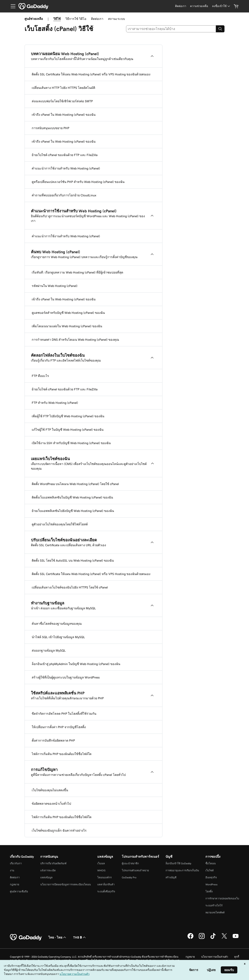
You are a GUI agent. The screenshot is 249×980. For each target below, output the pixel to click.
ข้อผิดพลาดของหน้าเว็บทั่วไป (51, 804)
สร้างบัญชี (171, 877)
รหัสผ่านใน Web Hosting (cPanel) (55, 286)
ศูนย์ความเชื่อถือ (19, 891)
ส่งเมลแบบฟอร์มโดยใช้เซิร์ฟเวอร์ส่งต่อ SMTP (62, 101)
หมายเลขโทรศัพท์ (215, 913)
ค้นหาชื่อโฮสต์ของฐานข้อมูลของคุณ (57, 624)
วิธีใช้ (57, 19)
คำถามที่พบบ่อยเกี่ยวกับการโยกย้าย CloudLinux (64, 195)
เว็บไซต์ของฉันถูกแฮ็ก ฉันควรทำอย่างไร (59, 830)
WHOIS (101, 870)
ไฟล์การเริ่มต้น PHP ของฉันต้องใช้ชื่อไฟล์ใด (62, 754)
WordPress (211, 884)
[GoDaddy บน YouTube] (236, 938)
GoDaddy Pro (129, 877)
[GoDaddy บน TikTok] (213, 938)
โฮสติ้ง (209, 891)
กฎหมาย (15, 884)
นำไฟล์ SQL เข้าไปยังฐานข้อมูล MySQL (58, 637)
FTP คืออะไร (40, 376)
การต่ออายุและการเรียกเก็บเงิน (182, 870)
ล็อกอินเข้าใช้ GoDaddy (178, 863)
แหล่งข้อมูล (46, 877)
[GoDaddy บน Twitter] (224, 938)
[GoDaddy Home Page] (26, 937)
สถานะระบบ (116, 19)
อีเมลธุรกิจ (211, 877)
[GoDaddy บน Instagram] (202, 938)
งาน (12, 870)
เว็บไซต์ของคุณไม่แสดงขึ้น (50, 790)
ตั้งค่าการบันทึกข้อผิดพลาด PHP (53, 740)
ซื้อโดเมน (211, 863)
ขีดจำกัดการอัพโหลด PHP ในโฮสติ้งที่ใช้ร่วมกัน (64, 714)
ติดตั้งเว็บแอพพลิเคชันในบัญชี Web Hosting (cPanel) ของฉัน (72, 497)
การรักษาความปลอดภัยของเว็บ (222, 898)
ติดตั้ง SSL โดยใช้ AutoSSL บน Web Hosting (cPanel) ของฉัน (73, 560)
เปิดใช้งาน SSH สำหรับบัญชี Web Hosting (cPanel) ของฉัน (71, 443)
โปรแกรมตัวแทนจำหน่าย (135, 870)
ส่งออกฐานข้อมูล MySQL (49, 650)
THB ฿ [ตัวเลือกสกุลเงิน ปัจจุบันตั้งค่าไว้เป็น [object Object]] (80, 937)
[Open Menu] (11, 6)
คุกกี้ (237, 957)
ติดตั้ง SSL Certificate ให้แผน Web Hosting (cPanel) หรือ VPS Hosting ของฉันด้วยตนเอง (91, 74)
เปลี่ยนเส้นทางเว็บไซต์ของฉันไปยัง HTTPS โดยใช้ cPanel (70, 587)
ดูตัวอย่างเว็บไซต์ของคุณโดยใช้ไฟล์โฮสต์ (60, 524)
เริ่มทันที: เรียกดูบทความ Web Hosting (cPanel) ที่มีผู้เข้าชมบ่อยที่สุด (77, 272)
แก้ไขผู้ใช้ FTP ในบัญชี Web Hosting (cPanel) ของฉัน (68, 430)
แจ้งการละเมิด (48, 870)
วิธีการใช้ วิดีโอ (76, 19)
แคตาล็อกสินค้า (106, 884)
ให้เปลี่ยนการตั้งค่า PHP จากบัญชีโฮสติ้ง (59, 727)
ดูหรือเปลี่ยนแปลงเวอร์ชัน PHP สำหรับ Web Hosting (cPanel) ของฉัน (78, 182)
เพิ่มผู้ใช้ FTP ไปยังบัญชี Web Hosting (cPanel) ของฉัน (68, 416)
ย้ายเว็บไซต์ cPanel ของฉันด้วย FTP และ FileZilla (65, 155)
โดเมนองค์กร (104, 877)
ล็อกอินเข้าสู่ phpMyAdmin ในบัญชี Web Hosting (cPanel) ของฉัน (76, 664)
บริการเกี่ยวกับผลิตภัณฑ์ (53, 863)
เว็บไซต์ (210, 870)
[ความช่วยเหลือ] (199, 6)
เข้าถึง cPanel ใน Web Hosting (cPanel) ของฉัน (64, 115)
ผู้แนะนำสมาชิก (130, 863)
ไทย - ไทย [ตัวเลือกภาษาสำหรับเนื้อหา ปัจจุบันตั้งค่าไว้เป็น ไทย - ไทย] (58, 937)
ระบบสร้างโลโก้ (214, 905)
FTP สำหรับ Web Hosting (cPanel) (55, 403)
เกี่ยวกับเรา (16, 863)
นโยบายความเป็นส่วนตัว (215, 957)
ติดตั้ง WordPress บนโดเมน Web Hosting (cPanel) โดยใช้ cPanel (75, 484)
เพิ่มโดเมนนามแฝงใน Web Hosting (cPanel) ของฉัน (67, 326)
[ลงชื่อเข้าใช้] (221, 6)
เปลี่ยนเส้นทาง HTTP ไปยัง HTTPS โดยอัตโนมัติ (63, 88)
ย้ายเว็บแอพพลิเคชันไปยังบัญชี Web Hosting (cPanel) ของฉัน (73, 511)
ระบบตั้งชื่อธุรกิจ (106, 891)
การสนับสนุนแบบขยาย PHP (50, 128)
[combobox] (171, 29)
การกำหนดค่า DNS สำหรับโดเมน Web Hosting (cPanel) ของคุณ (75, 340)
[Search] (220, 29)
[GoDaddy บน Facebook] (190, 938)
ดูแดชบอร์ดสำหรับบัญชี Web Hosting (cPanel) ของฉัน (68, 313)
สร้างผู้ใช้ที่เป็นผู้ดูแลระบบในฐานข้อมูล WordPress (66, 677)
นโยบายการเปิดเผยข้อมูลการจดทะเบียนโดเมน (66, 884)
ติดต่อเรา (97, 19)
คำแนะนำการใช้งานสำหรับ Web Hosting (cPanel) (66, 168)
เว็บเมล (101, 863)
